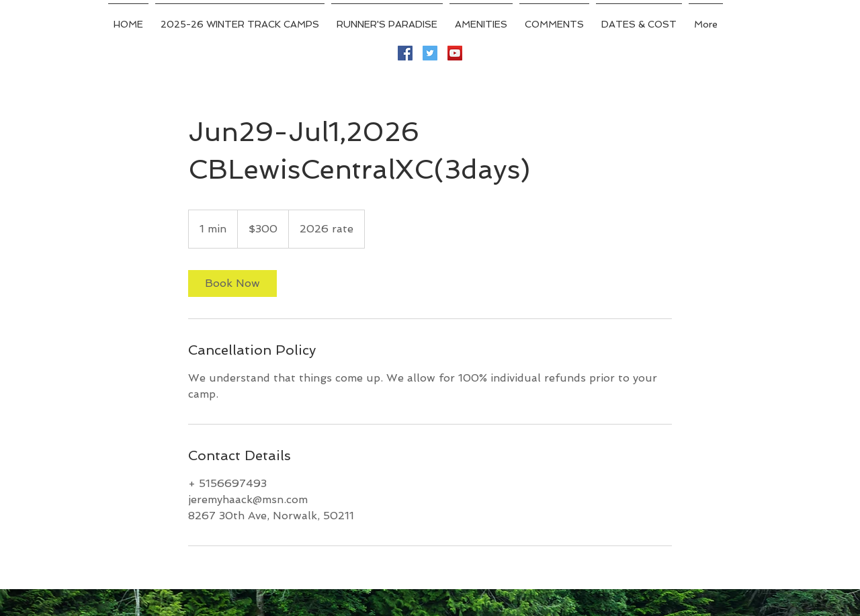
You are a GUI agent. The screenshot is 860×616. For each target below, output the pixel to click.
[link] (232, 283)
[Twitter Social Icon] (430, 53)
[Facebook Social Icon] (405, 53)
